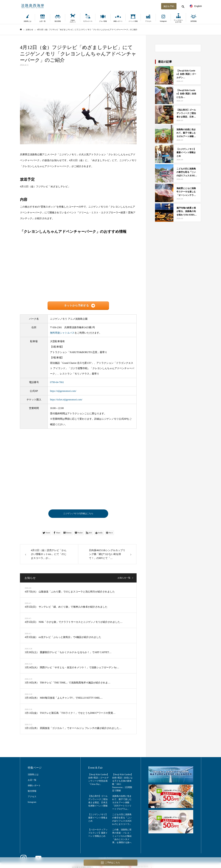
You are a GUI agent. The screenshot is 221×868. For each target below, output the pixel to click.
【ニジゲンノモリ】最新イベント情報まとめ (98, 819)
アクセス (148, 21)
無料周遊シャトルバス (62, 333)
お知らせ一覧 (124, 579)
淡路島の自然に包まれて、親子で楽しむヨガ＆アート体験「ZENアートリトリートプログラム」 (122, 804)
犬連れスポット (73, 21)
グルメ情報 (103, 21)
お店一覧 (43, 21)
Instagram (163, 21)
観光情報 (58, 21)
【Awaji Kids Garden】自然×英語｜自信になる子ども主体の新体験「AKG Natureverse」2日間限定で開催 (123, 784)
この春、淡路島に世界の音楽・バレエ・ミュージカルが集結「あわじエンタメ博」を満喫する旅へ (122, 837)
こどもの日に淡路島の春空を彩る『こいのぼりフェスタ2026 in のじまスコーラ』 (122, 821)
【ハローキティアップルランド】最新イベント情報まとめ (98, 834)
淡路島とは (27, 21)
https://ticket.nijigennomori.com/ (66, 400)
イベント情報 (133, 21)
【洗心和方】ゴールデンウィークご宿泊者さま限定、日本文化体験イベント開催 (98, 802)
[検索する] (178, 6)
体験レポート (118, 21)
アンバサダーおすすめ (178, 21)
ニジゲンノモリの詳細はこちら (78, 514)
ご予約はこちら (110, 863)
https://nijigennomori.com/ (63, 391)
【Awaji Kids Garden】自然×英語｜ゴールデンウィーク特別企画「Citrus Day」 (99, 781)
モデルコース (88, 21)
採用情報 (194, 21)
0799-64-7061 (57, 382)
